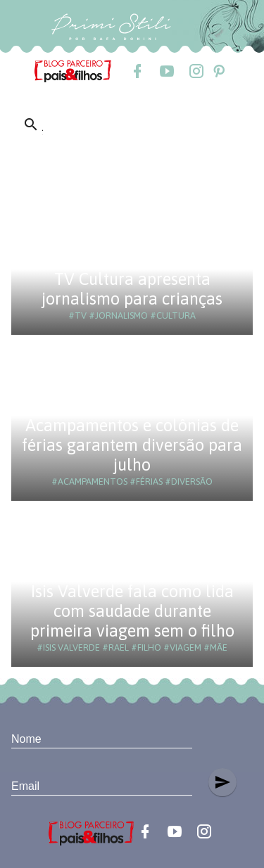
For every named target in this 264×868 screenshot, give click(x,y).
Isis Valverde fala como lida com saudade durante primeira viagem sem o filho (132, 611)
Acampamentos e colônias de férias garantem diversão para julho (132, 445)
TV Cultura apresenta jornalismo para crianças (132, 289)
